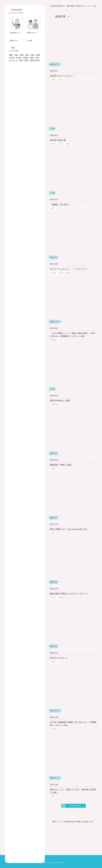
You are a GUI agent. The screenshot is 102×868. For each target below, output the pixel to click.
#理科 (22, 53)
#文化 (38, 59)
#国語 (33, 53)
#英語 (17, 53)
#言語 (27, 61)
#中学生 (19, 59)
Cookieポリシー (10, 863)
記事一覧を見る (76, 809)
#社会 (28, 53)
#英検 (21, 61)
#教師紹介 (54, 343)
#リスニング (13, 61)
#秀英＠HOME (35, 61)
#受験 (32, 59)
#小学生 (12, 59)
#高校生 (26, 59)
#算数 (11, 56)
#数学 (11, 53)
